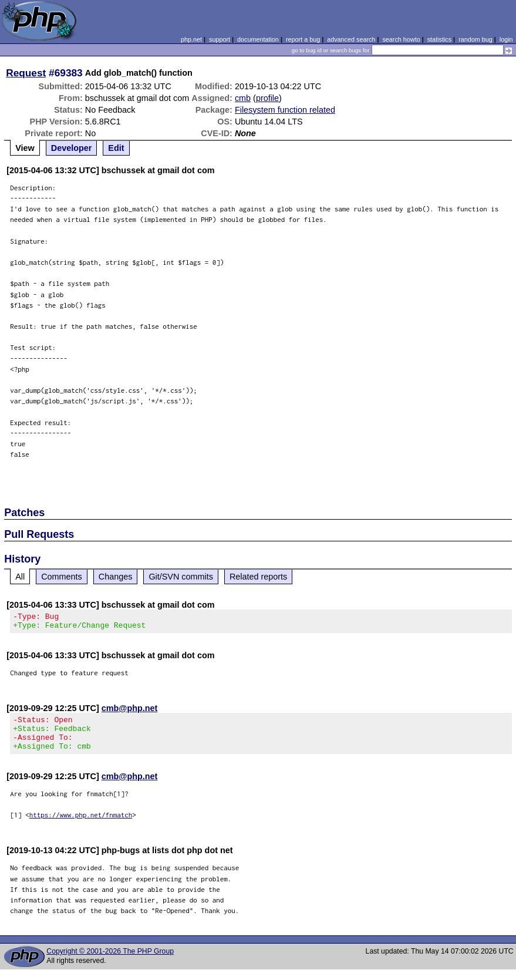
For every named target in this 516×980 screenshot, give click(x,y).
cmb (243, 98)
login (506, 39)
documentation (258, 39)
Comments (62, 577)
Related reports (258, 577)
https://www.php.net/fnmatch (81, 825)
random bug (475, 39)
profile (267, 98)
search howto (401, 39)
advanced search (351, 39)
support (220, 39)
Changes (116, 577)
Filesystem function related (285, 110)
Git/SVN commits (181, 577)
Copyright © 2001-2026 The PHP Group (110, 962)
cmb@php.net (130, 712)
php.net (191, 39)
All (20, 577)
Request (26, 73)
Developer (72, 148)
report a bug (303, 39)
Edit (116, 148)
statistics (439, 39)
